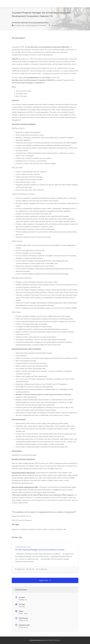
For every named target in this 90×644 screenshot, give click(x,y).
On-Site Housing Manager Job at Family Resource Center (40, 550)
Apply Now (45, 580)
